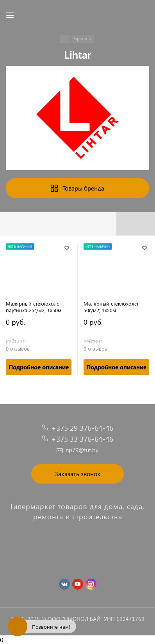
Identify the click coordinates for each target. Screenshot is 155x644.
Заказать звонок (77, 474)
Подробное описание (39, 367)
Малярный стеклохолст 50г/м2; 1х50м (111, 307)
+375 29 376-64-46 (82, 428)
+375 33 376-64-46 (82, 439)
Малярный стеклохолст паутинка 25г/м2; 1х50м (34, 307)
